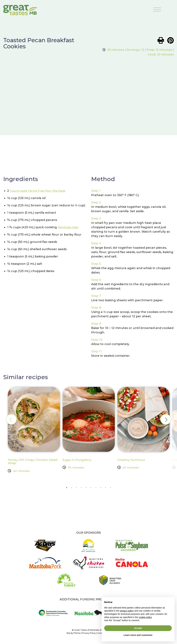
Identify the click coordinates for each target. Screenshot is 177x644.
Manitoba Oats (69, 228)
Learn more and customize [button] (138, 635)
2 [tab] (72, 488)
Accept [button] (138, 628)
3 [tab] (76, 488)
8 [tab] (101, 488)
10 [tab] (111, 488)
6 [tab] (91, 488)
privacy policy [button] (127, 611)
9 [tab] (106, 488)
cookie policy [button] (145, 617)
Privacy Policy (89, 635)
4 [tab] (81, 488)
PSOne (77, 635)
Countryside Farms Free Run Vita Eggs (39, 191)
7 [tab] (96, 488)
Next (163, 419)
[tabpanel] (34, 431)
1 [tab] (67, 488)
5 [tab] (86, 488)
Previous (14, 419)
